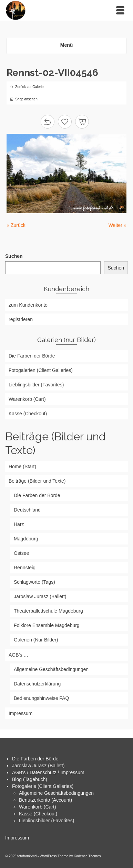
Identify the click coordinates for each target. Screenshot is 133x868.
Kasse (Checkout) (38, 814)
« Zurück (16, 225)
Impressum (17, 838)
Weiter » (117, 225)
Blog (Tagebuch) (30, 779)
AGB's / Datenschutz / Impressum (48, 772)
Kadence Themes (87, 856)
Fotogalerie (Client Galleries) (43, 786)
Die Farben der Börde (35, 759)
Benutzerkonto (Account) (45, 800)
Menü (67, 45)
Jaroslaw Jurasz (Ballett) (38, 766)
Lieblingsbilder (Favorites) (47, 821)
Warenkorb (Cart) (38, 807)
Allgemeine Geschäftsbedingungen (56, 793)
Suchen (14, 256)
